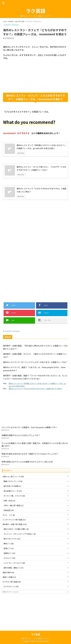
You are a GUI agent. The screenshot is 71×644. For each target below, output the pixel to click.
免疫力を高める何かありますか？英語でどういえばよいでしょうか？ (30, 454)
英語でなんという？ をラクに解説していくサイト (36, 638)
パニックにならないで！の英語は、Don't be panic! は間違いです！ (30, 427)
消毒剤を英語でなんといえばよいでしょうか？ (21, 435)
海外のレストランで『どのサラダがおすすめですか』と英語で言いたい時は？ (36, 389)
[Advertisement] (35, 76)
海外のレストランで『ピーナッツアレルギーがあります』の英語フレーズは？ (35, 362)
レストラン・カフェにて (12, 331)
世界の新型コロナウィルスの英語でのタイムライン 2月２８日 (28, 462)
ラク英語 (36, 11)
